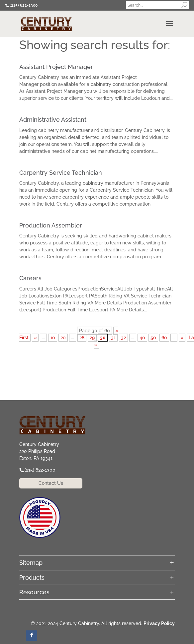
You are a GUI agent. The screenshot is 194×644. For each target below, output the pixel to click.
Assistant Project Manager (56, 67)
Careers (30, 278)
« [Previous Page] (35, 338)
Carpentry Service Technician (61, 173)
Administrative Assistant (53, 120)
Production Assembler (51, 225)
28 (82, 338)
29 (92, 338)
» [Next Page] (182, 338)
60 (164, 338)
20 (63, 338)
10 (53, 338)
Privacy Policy (159, 623)
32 (123, 338)
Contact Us (51, 483)
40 (142, 338)
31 (113, 338)
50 (153, 338)
